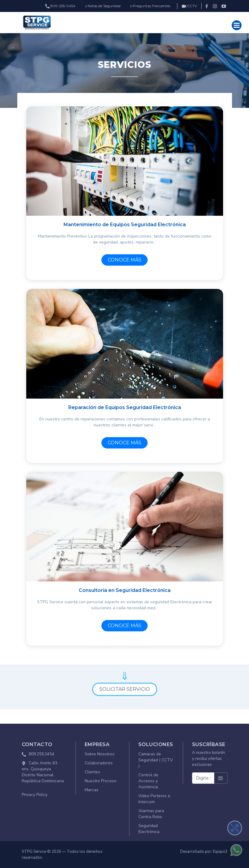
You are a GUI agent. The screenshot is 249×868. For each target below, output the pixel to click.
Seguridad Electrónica (149, 829)
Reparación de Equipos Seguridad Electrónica (125, 407)
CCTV (189, 6)
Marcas (92, 790)
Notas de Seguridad (103, 6)
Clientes (92, 772)
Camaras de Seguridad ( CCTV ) (156, 760)
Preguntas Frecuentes (150, 6)
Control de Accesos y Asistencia (148, 781)
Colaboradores (99, 763)
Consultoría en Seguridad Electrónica (125, 590)
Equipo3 (220, 852)
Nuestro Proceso (100, 781)
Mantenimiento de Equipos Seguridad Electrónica (125, 225)
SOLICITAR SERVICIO (125, 689)
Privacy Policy (35, 795)
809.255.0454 (41, 754)
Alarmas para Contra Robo (151, 814)
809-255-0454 (60, 6)
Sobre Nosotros (100, 754)
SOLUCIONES (156, 744)
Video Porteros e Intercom (154, 799)
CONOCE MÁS (124, 260)
